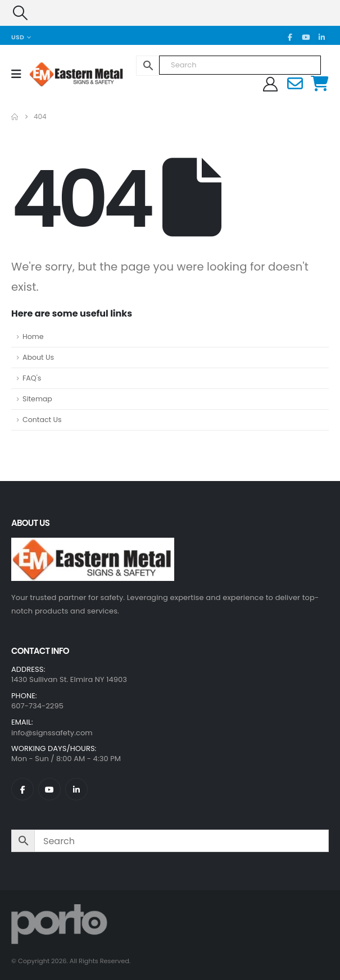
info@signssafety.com (52, 733)
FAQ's (32, 378)
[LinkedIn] (321, 38)
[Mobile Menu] (20, 74)
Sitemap (37, 399)
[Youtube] (306, 38)
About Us (38, 357)
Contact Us (42, 420)
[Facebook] (290, 38)
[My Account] (271, 84)
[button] (20, 13)
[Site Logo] (60, 74)
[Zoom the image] (93, 544)
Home (33, 336)
